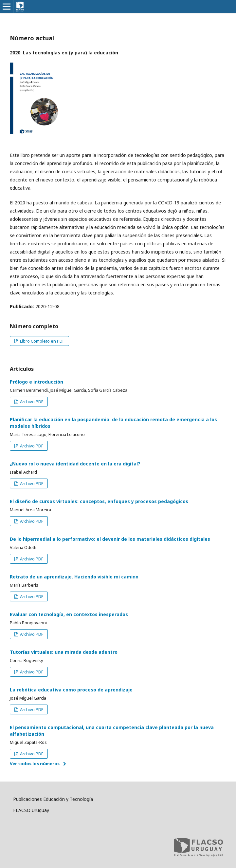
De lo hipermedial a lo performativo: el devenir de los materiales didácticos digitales (110, 539)
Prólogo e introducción (36, 382)
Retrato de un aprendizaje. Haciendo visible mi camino (74, 577)
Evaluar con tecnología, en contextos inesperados (69, 614)
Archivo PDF (31, 402)
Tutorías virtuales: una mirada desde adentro (64, 652)
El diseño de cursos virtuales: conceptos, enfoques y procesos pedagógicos (99, 501)
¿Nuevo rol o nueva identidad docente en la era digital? (75, 464)
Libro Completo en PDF (42, 341)
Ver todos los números (35, 764)
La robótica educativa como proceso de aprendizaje (71, 690)
